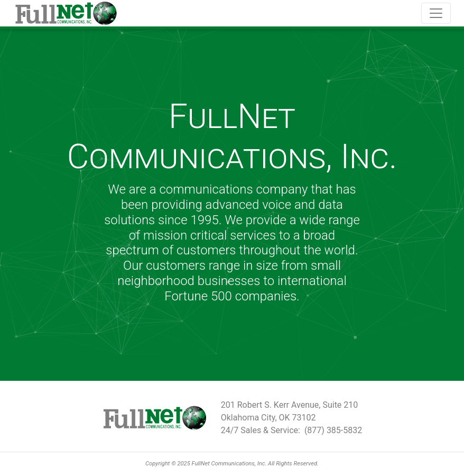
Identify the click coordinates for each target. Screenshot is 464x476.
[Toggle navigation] (436, 13)
